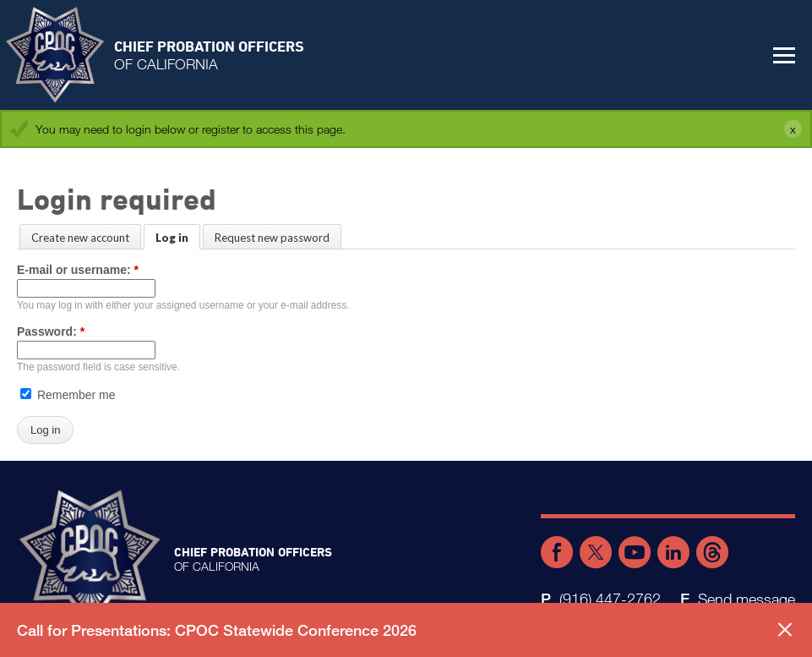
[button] (784, 55)
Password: (51, 331)
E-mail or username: (78, 270)
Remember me (68, 395)
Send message (747, 599)
